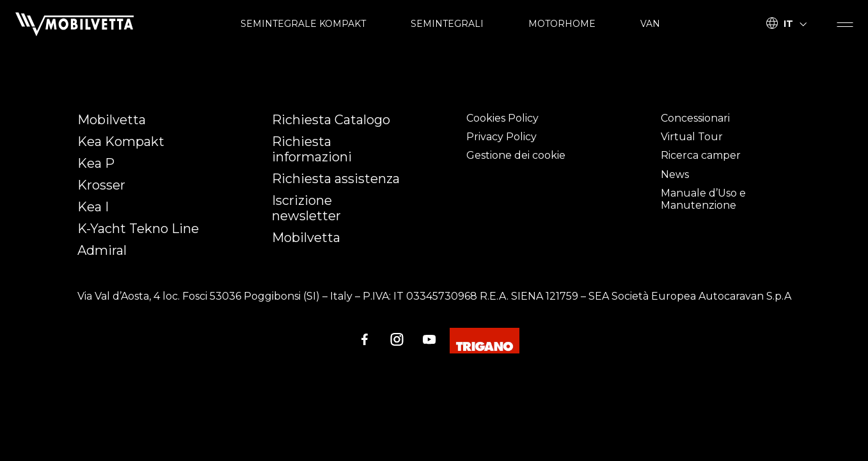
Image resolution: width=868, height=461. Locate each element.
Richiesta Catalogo (331, 120)
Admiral (102, 250)
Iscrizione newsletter (306, 208)
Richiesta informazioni (312, 149)
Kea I (93, 207)
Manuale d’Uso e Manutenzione (703, 199)
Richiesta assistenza (336, 179)
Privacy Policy (501, 137)
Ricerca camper (701, 155)
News (675, 174)
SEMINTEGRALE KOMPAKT (303, 24)
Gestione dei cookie (516, 155)
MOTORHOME (562, 24)
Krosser (101, 185)
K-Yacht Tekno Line (138, 229)
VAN (650, 24)
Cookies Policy (502, 118)
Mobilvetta (112, 120)
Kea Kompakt (121, 142)
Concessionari (695, 118)
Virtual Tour (692, 137)
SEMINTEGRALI (447, 24)
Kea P (96, 163)
